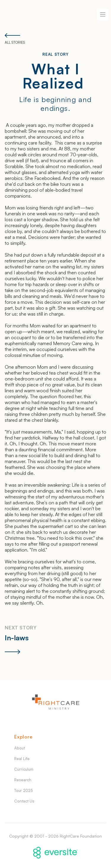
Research (23, 780)
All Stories (15, 39)
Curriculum (24, 769)
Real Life (22, 759)
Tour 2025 (24, 790)
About (20, 748)
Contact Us (24, 801)
